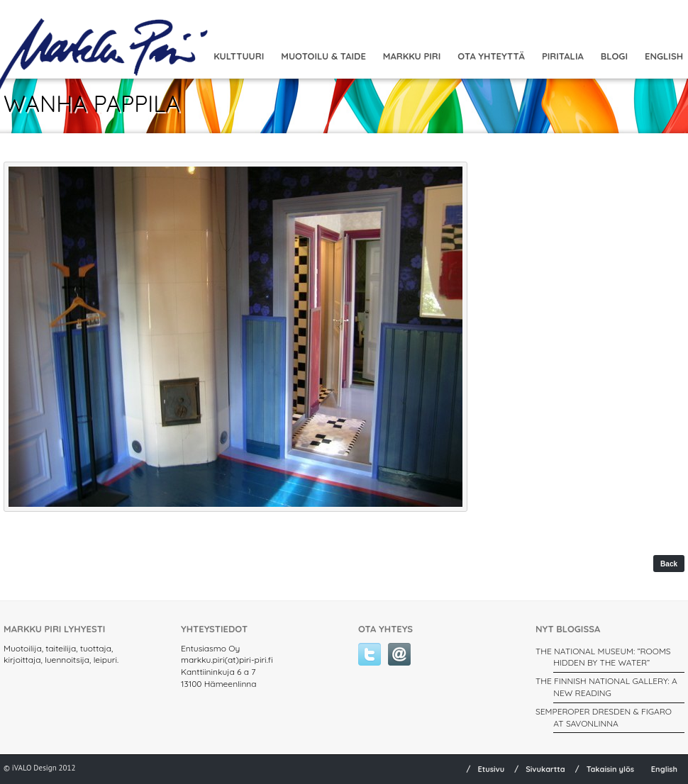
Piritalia (563, 56)
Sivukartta (545, 769)
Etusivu (491, 769)
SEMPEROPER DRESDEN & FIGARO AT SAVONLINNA (604, 717)
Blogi (614, 56)
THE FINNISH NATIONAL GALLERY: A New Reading (606, 687)
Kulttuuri (239, 56)
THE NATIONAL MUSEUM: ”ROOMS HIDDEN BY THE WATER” (603, 657)
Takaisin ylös (611, 769)
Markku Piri (412, 56)
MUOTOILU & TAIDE (323, 56)
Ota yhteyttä (491, 56)
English (664, 769)
